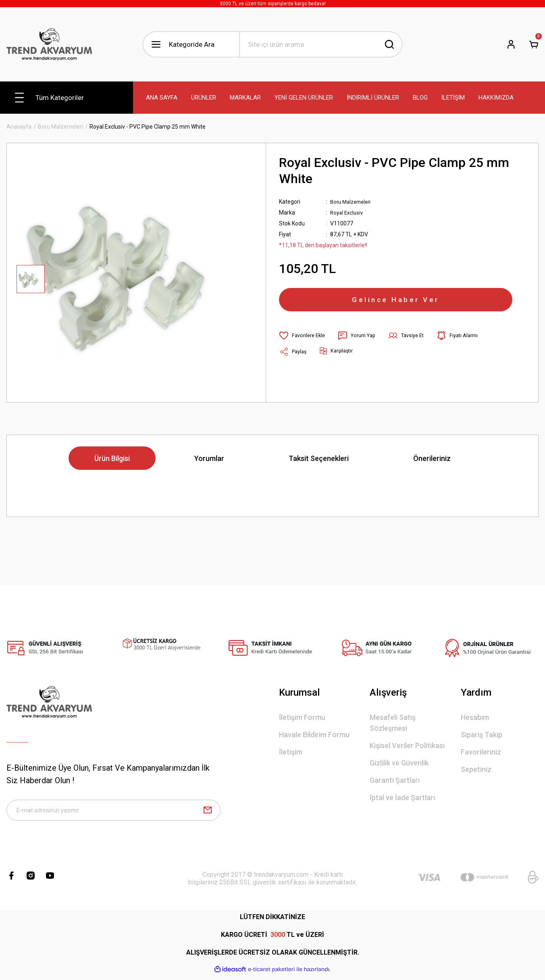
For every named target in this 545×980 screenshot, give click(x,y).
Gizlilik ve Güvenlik (399, 763)
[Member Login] (511, 44)
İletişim (291, 752)
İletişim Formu (302, 717)
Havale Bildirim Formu (314, 735)
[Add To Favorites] (304, 343)
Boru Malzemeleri (353, 202)
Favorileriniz (481, 752)
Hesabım (475, 717)
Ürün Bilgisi (112, 458)
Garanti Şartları (395, 780)
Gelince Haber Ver (396, 303)
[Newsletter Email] (113, 813)
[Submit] (208, 813)
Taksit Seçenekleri (319, 458)
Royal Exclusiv (348, 213)
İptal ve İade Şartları (402, 798)
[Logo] (49, 44)
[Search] (321, 44)
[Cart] (534, 44)
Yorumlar (209, 458)
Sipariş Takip (482, 735)
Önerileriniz (432, 458)
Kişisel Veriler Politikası (407, 745)
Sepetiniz (476, 769)
